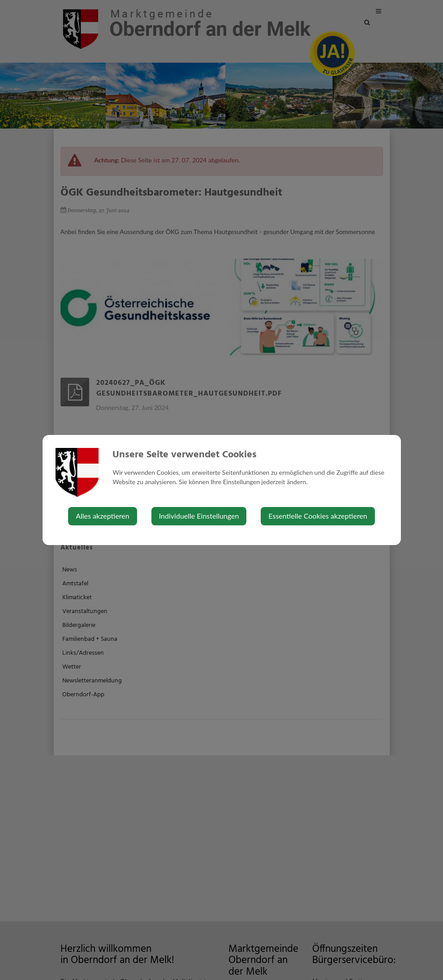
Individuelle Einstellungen (199, 516)
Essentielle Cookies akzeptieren (318, 516)
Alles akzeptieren (102, 516)
